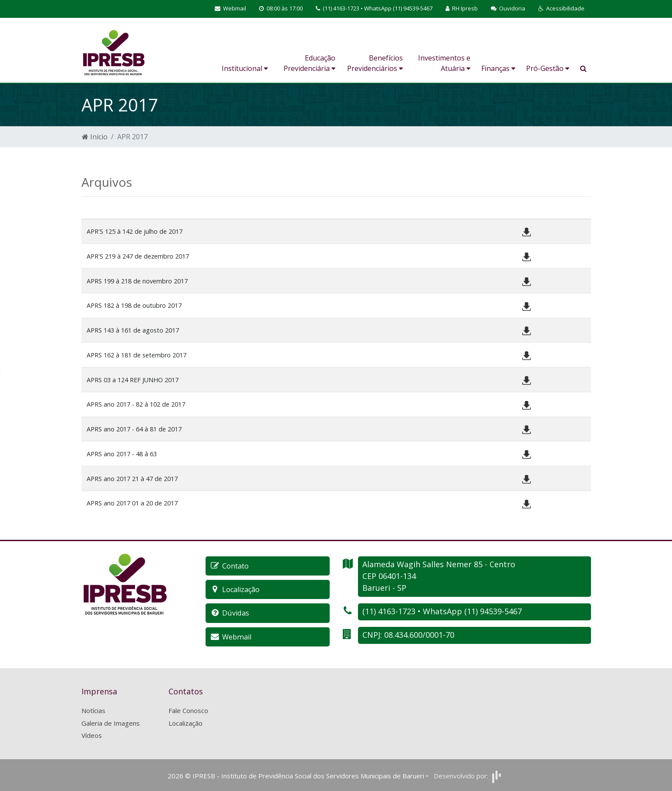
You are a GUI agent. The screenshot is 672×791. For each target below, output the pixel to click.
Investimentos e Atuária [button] (444, 63)
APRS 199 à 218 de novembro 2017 (137, 281)
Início (95, 137)
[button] (561, 9)
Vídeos (92, 735)
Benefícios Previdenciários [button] (375, 63)
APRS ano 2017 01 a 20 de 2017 (132, 503)
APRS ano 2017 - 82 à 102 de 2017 (136, 404)
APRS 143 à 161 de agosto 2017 (133, 330)
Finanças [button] (498, 68)
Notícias (93, 710)
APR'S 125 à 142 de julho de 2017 (135, 231)
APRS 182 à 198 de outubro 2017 (134, 305)
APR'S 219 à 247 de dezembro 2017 (138, 256)
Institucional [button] (245, 68)
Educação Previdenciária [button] (309, 63)
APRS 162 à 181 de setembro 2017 (137, 355)
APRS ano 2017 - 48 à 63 (122, 454)
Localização (186, 722)
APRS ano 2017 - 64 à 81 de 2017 (134, 429)
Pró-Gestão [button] (548, 68)
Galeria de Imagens (111, 722)
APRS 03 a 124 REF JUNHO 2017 (133, 380)
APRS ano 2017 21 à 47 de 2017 (132, 479)
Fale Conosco (188, 710)
